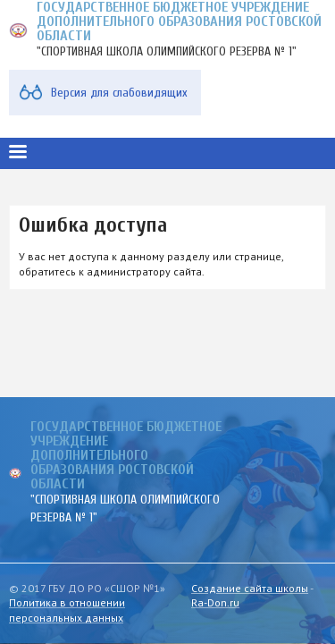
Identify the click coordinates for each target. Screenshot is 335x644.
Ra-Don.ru (215, 602)
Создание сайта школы (250, 588)
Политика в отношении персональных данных (67, 610)
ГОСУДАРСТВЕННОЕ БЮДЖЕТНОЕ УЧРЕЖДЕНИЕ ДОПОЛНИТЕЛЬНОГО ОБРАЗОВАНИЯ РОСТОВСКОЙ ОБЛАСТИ (126, 455)
